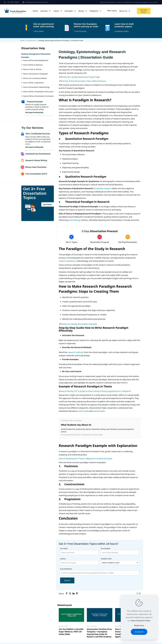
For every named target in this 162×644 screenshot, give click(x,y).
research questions (67, 262)
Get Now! (48, 205)
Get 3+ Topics (72, 243)
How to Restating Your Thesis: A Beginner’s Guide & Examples (85, 460)
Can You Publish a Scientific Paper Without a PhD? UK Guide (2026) (71, 633)
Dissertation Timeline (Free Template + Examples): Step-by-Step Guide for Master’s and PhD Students (99, 634)
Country (79, 562)
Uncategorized (31, 41)
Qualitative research (103, 189)
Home (22, 41)
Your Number (120, 552)
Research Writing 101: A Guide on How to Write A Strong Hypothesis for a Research (95, 392)
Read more (139, 625)
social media (83, 412)
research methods (76, 353)
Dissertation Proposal (100, 243)
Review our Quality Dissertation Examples (79, 325)
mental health (99, 412)
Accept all (139, 632)
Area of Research (100, 573)
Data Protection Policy (141, 621)
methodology (75, 221)
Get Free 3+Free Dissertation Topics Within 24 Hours (84, 82)
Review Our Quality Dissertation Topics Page (80, 78)
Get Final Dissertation (128, 243)
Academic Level (120, 562)
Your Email (79, 552)
